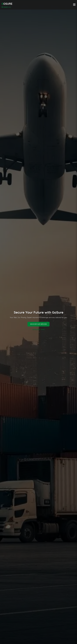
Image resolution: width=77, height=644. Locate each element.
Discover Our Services (38, 326)
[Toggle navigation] (74, 5)
